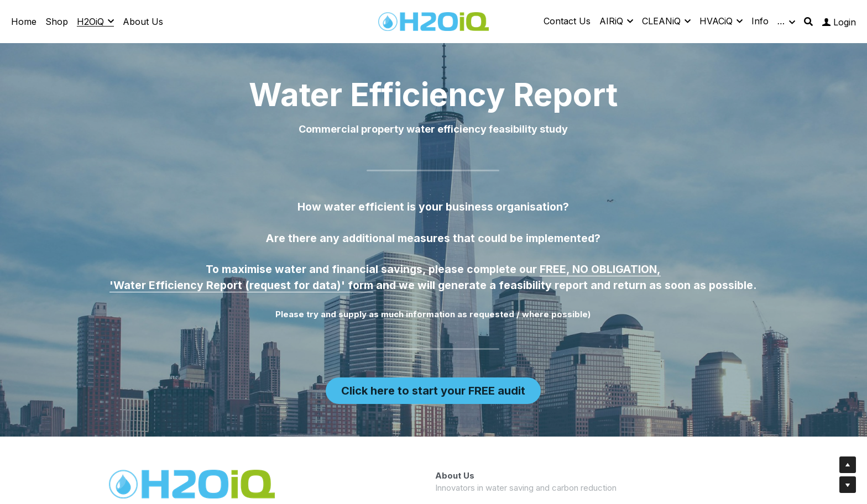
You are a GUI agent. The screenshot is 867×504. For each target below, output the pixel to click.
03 (485, 488)
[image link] (433, 21)
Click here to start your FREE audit (433, 391)
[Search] (808, 22)
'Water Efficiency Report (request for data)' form (241, 287)
